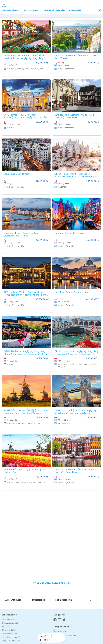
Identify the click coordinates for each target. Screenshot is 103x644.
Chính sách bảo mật (10, 623)
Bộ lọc (45, 636)
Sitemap (5, 627)
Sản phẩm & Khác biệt (11, 641)
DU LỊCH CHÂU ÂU (11, 10)
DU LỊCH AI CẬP (32, 10)
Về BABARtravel (8, 619)
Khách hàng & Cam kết (11, 637)
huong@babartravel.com (65, 635)
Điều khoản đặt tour (10, 634)
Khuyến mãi (75, 10)
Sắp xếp (45, 640)
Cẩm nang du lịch (9, 630)
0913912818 (60, 631)
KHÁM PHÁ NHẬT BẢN (54, 10)
